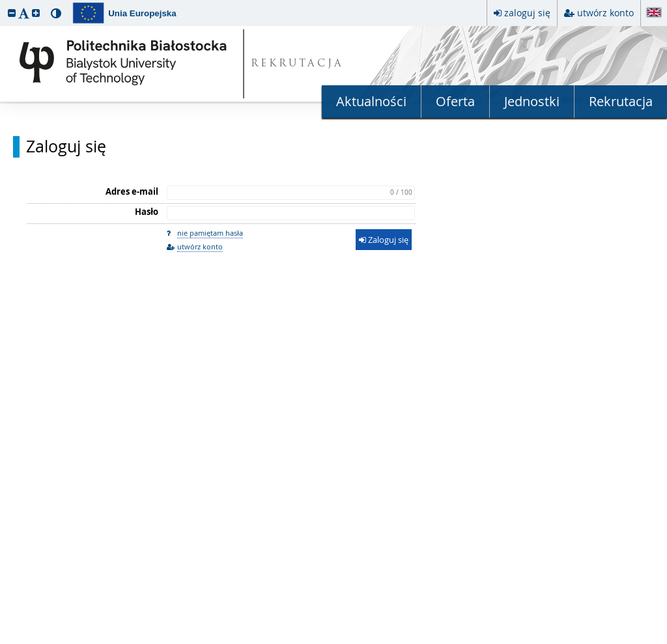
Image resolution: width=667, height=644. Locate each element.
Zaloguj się (66, 147)
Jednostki (532, 101)
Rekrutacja (621, 101)
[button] (12, 13)
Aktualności (371, 101)
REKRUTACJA (297, 64)
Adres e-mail (132, 191)
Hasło (147, 212)
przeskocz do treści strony (3, 3)
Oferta (455, 101)
